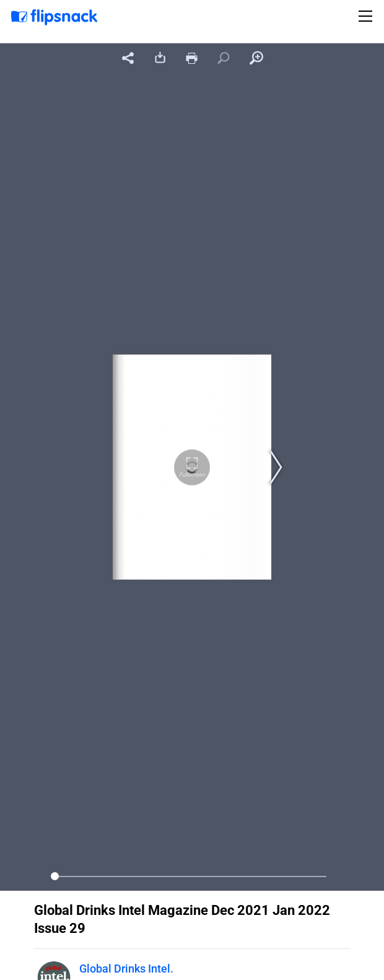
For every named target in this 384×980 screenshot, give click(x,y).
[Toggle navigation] (367, 16)
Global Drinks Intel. (126, 969)
